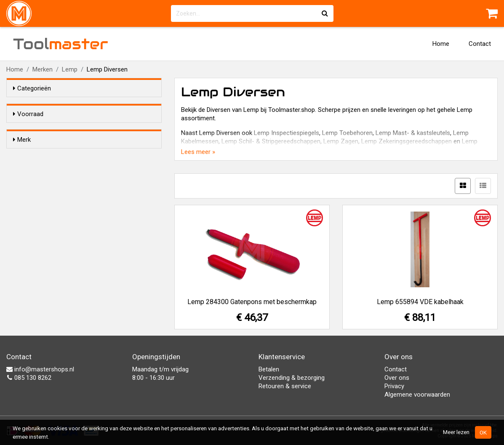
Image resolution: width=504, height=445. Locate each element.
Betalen (269, 369)
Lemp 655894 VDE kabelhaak (420, 302)
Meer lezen (456, 432)
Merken (43, 69)
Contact (480, 44)
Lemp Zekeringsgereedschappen (407, 141)
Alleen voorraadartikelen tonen (68, 130)
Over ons (397, 378)
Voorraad (28, 114)
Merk (22, 155)
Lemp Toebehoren (347, 133)
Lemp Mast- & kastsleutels (413, 133)
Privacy (394, 386)
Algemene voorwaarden (417, 395)
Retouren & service (285, 386)
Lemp (70, 69)
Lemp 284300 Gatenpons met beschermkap (252, 302)
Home (441, 44)
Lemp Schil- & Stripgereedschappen (271, 141)
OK (483, 432)
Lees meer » (198, 152)
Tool (61, 44)
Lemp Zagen (341, 141)
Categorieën (32, 88)
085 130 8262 (29, 378)
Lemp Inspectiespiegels (287, 133)
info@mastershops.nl (40, 369)
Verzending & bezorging (292, 378)
